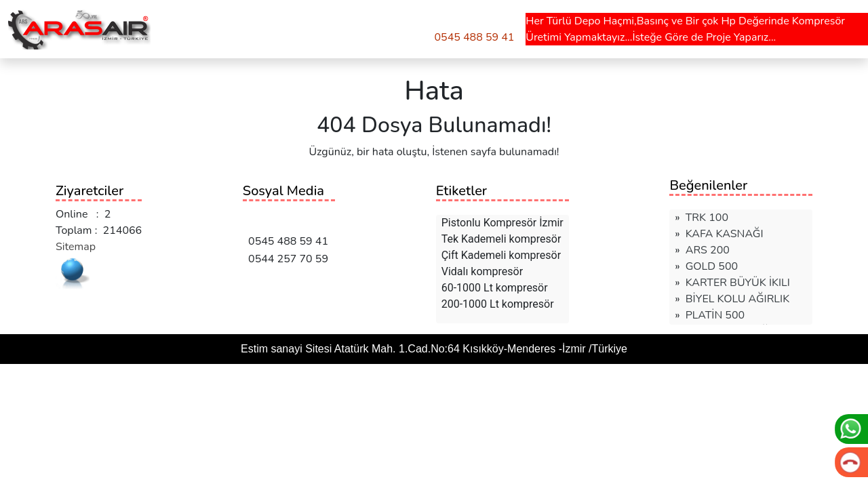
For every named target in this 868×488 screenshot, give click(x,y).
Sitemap (76, 247)
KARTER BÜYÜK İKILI (738, 283)
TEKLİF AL (393, 26)
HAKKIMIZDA (270, 26)
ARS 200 (708, 250)
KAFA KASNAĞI (725, 234)
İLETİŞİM (335, 26)
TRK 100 (707, 218)
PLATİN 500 (715, 315)
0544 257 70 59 (285, 259)
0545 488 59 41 (474, 37)
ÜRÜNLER (192, 26)
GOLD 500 (712, 266)
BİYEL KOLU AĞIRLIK (737, 299)
